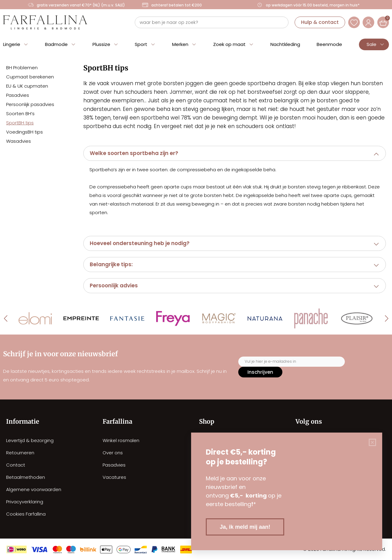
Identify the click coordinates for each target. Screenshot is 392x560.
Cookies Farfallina (26, 514)
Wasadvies (19, 141)
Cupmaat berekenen (30, 77)
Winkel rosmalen (121, 440)
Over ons (113, 453)
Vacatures (114, 477)
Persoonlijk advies (114, 286)
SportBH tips (20, 123)
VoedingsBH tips (24, 132)
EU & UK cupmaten (27, 86)
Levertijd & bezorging (30, 440)
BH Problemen (22, 68)
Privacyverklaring (25, 502)
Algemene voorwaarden (34, 489)
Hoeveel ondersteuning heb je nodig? (140, 243)
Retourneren (20, 453)
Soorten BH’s (20, 114)
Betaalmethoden (26, 477)
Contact (16, 465)
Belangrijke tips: (111, 264)
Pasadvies (18, 95)
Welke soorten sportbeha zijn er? (134, 153)
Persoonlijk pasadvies (30, 104)
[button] (235, 153)
